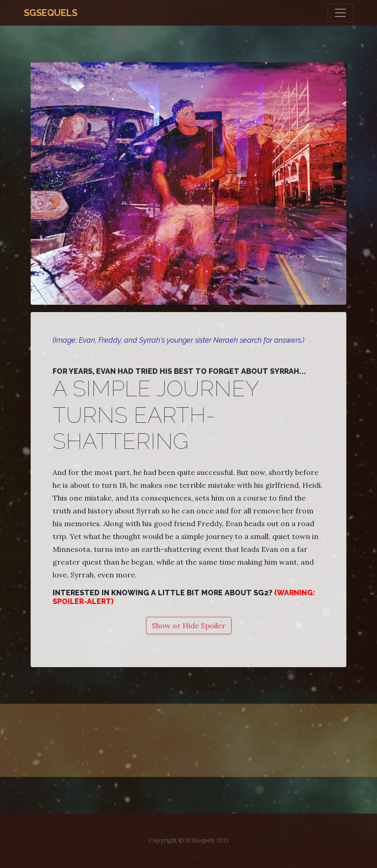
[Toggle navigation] (340, 13)
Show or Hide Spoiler (189, 625)
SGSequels (51, 13)
